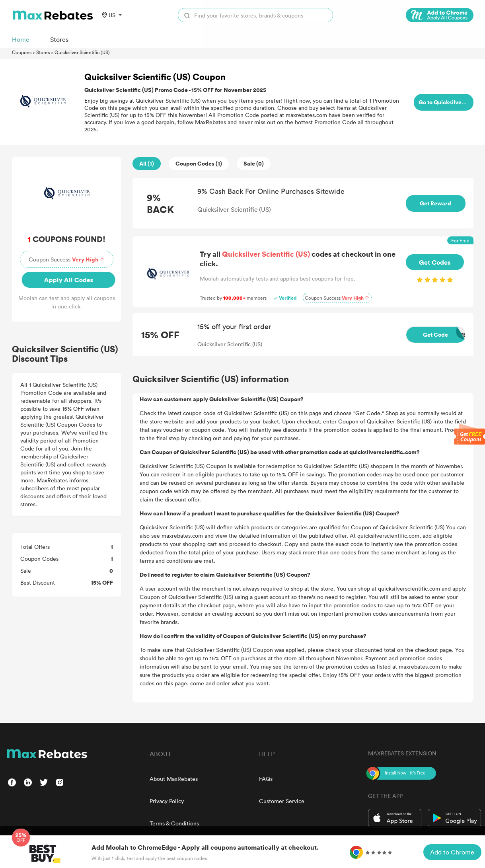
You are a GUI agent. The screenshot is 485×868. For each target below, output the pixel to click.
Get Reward (435, 203)
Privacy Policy (167, 801)
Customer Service (282, 801)
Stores (43, 52)
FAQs (266, 779)
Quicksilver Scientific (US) (82, 52)
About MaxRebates (174, 779)
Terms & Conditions (174, 823)
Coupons (22, 52)
